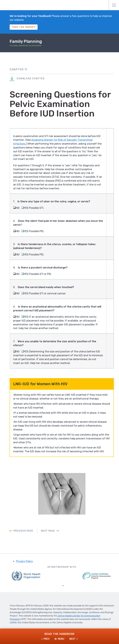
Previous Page (23, 533)
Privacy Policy (24, 563)
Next (72, 639)
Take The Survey (24, 27)
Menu (114, 5)
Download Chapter (27, 79)
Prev (46, 639)
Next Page (48, 533)
